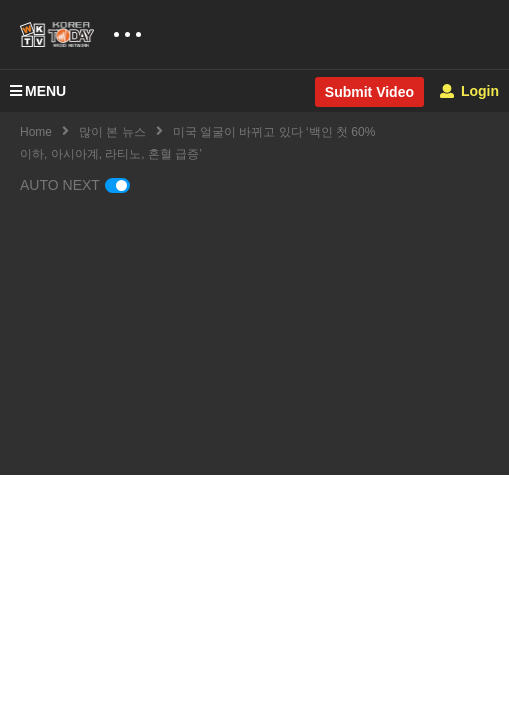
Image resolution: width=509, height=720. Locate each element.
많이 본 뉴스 (112, 132)
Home (36, 132)
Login (469, 91)
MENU (38, 91)
